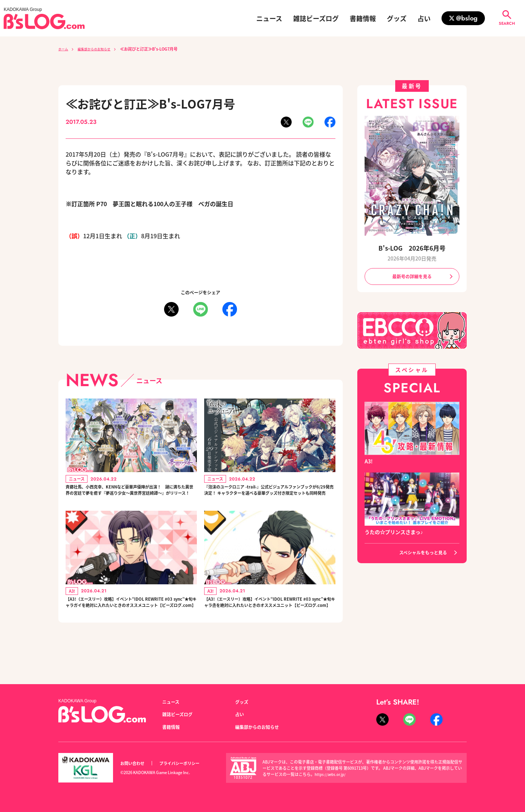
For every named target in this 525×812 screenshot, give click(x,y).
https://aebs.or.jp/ (332, 774)
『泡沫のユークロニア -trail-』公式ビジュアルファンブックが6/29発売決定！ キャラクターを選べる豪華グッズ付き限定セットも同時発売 (269, 497)
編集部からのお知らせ (101, 49)
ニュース (269, 18)
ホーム (64, 49)
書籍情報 (363, 18)
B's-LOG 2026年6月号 (412, 248)
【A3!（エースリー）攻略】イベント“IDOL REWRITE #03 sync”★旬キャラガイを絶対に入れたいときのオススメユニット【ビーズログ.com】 (130, 624)
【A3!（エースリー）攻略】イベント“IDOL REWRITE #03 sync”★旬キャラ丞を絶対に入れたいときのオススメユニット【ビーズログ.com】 (269, 624)
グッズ (397, 18)
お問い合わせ (135, 763)
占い (424, 18)
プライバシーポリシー (187, 763)
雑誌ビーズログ (316, 18)
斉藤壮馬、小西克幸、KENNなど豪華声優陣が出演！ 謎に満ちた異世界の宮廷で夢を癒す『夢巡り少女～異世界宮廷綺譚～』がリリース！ (130, 497)
